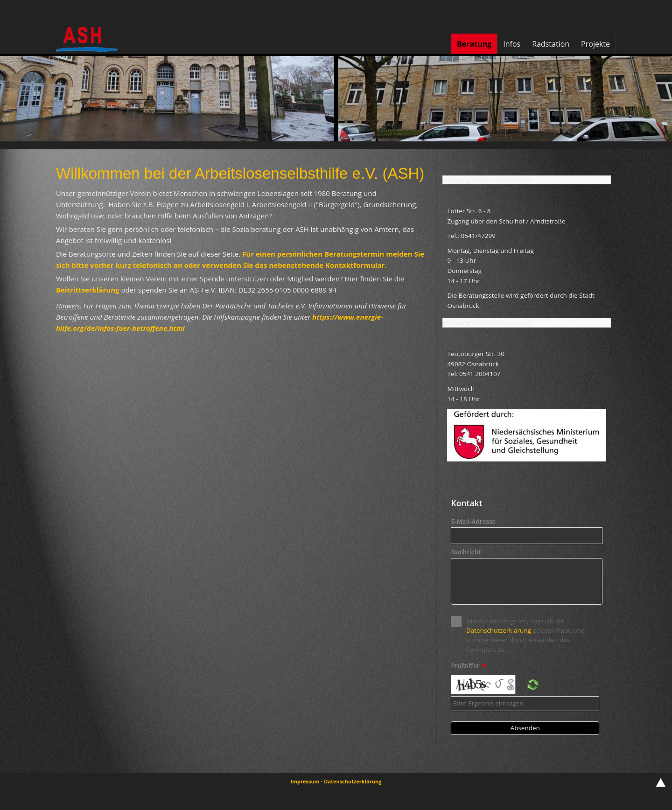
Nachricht (466, 552)
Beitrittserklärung (88, 290)
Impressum (305, 781)
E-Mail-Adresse (473, 522)
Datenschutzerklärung (499, 630)
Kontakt (466, 503)
